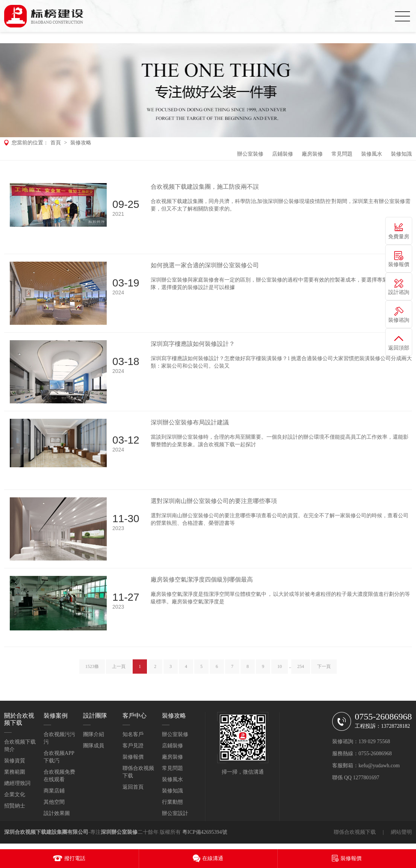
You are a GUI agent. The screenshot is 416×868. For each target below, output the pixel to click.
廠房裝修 (312, 154)
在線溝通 (213, 858)
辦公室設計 (175, 813)
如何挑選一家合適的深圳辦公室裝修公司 (205, 265)
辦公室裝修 (250, 154)
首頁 (56, 143)
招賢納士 (15, 806)
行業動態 (172, 802)
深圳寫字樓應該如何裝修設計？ (193, 344)
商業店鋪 (54, 791)
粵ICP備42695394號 (205, 832)
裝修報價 (133, 757)
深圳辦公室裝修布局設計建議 (190, 422)
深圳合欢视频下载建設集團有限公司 (46, 832)
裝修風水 (372, 154)
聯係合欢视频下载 (355, 832)
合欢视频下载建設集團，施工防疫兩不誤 (205, 187)
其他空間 (54, 802)
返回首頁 (133, 787)
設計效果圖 (57, 813)
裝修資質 (15, 761)
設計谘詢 (399, 292)
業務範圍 (15, 772)
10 (280, 671)
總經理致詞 (17, 783)
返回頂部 (399, 348)
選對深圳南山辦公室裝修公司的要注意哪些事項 (214, 501)
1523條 (92, 671)
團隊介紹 (94, 734)
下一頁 (324, 671)
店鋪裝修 (283, 154)
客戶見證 (133, 746)
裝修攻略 (81, 143)
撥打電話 (75, 858)
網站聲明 (401, 832)
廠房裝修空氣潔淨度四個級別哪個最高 (202, 579)
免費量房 (399, 237)
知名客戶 (133, 734)
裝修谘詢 (399, 320)
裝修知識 (401, 154)
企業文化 (15, 795)
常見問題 (342, 154)
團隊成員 (94, 746)
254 (301, 671)
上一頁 (119, 671)
